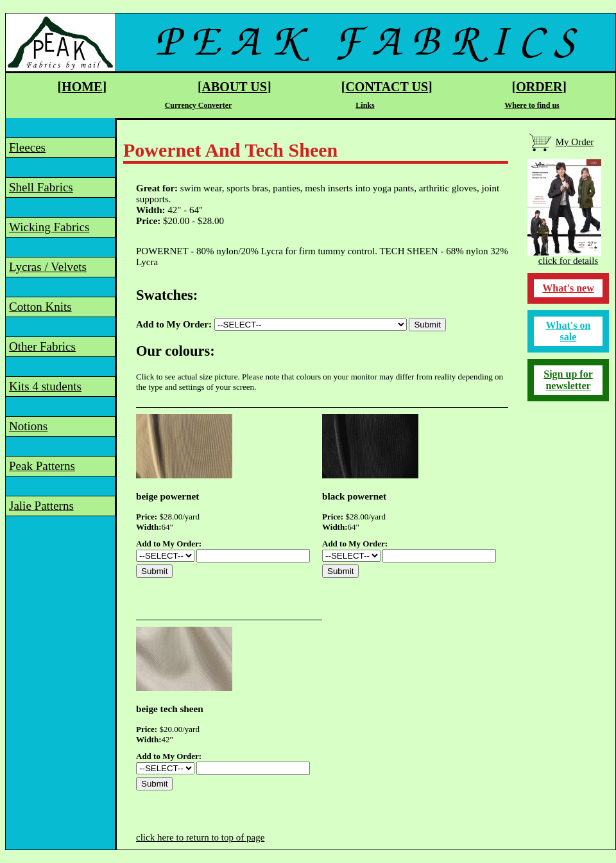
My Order (575, 142)
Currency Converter (199, 105)
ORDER (539, 87)
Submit (427, 325)
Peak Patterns (42, 466)
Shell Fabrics (41, 187)
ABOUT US (235, 87)
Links (365, 105)
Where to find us (532, 105)
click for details (568, 261)
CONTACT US (387, 87)
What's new (568, 288)
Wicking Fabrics (49, 227)
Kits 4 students (45, 386)
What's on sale (569, 331)
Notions (28, 426)
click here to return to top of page (200, 837)
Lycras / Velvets (48, 267)
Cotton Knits (40, 307)
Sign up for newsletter (568, 380)
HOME (82, 87)
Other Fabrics (42, 346)
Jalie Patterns (41, 506)
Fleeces (27, 147)
